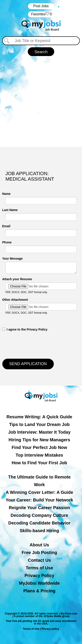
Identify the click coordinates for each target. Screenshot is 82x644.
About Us (39, 545)
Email (6, 226)
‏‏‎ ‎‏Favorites (41, 14)
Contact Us (39, 560)
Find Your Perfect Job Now (39, 447)
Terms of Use (39, 568)
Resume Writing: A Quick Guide (39, 417)
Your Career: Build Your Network (39, 500)
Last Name (10, 210)
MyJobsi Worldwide (39, 583)
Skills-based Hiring (39, 531)
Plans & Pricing (39, 591)
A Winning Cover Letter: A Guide (39, 492)
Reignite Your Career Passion (39, 508)
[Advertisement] (41, 99)
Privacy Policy (39, 575)
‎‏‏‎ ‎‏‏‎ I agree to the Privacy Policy (25, 329)
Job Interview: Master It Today (39, 432)
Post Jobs (41, 6)
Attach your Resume (17, 279)
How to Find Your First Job (39, 463)
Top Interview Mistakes (39, 455)
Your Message (12, 259)
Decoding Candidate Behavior (39, 523)
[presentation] (35, 345)
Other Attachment (15, 300)
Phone (7, 242)
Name (6, 194)
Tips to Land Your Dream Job (39, 424)
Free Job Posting (39, 553)
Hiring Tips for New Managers (39, 440)
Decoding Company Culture (39, 515)
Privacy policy (50, 629)
